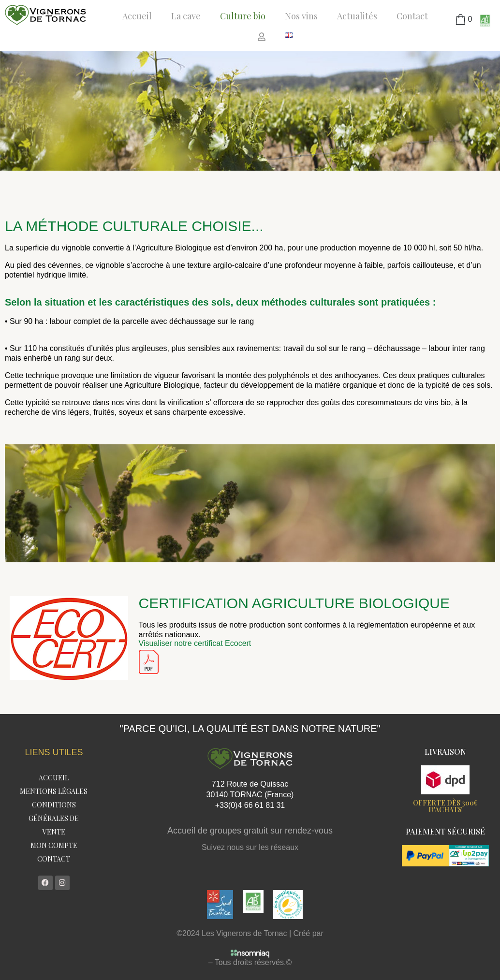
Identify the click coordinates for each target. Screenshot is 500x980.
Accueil (137, 16)
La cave (186, 16)
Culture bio (243, 16)
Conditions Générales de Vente (54, 818)
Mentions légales (54, 791)
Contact (412, 16)
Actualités (357, 16)
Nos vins (301, 16)
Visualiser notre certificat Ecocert (195, 643)
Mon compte (54, 845)
